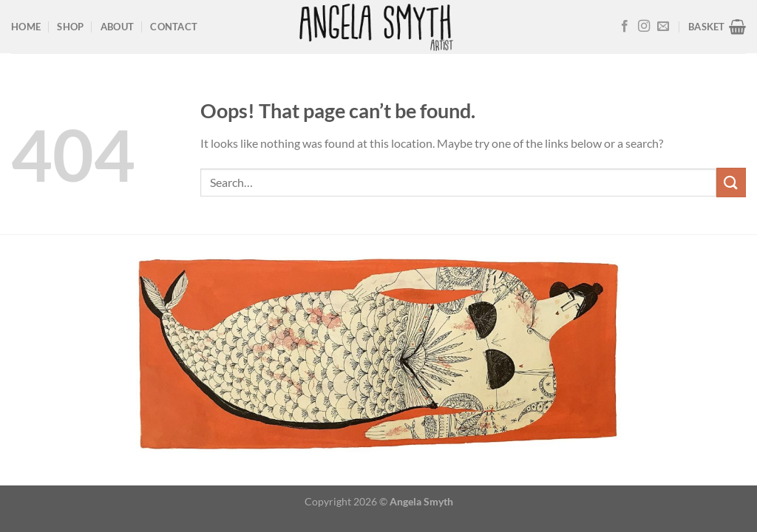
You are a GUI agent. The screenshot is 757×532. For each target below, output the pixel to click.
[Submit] (731, 182)
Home (26, 27)
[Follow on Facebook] (625, 27)
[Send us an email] (663, 27)
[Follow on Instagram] (644, 27)
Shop (70, 27)
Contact (174, 27)
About (117, 27)
